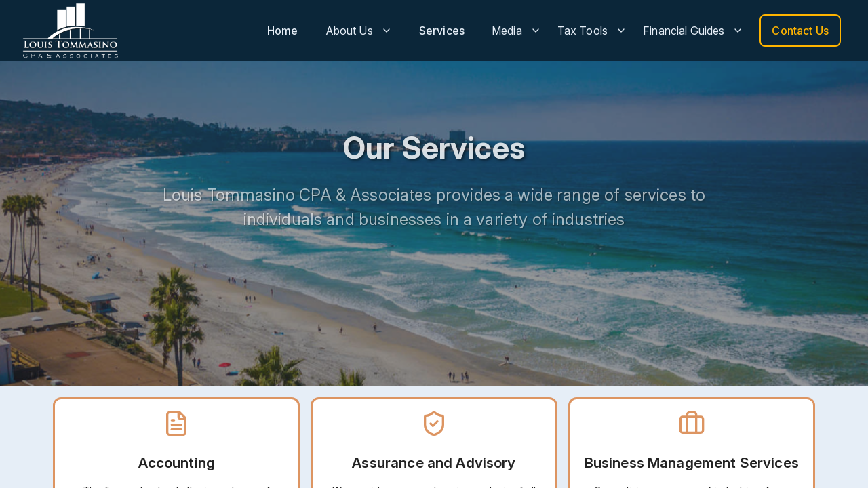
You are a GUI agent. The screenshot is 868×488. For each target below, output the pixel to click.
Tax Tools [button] (592, 30)
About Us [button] (359, 30)
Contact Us (800, 30)
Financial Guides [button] (693, 30)
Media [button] (516, 30)
